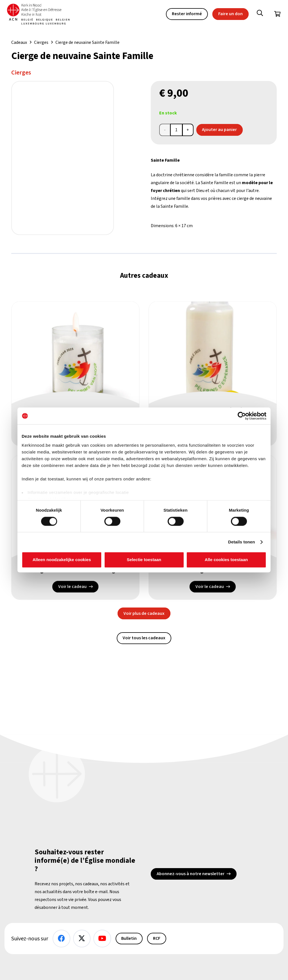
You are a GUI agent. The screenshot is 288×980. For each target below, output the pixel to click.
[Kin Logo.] (39, 14)
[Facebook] (61, 939)
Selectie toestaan (144, 560)
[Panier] (277, 14)
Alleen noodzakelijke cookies (62, 560)
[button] (260, 14)
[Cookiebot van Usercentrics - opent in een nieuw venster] (242, 416)
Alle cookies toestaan (226, 560)
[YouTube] (102, 939)
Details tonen (241, 542)
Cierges (41, 42)
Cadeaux (19, 42)
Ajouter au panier (219, 130)
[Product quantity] (176, 130)
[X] (82, 939)
